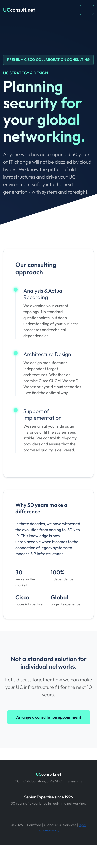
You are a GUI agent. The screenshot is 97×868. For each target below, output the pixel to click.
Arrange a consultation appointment (49, 717)
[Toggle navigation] (87, 10)
